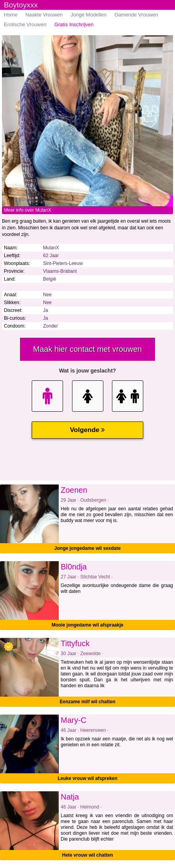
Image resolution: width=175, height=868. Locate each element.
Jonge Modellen (88, 15)
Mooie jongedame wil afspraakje (87, 625)
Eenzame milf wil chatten (87, 702)
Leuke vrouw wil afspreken (87, 778)
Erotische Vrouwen (25, 24)
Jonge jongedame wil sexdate (87, 548)
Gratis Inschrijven (74, 24)
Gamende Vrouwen (136, 15)
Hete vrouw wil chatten (87, 855)
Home (11, 15)
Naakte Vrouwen (44, 15)
